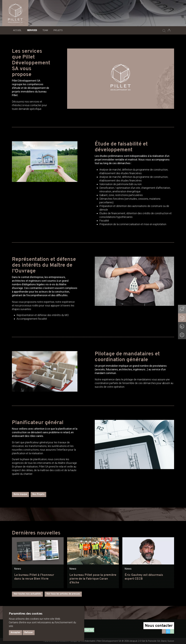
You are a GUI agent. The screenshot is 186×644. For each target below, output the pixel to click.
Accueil (17, 30)
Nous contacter (159, 626)
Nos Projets (38, 494)
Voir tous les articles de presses (63, 594)
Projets (58, 30)
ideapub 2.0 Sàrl (137, 641)
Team (45, 30)
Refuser (29, 633)
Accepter (15, 633)
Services (32, 30)
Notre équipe (20, 494)
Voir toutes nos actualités (27, 594)
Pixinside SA (154, 641)
